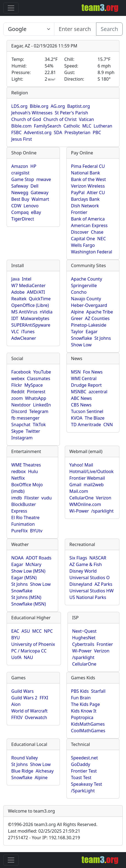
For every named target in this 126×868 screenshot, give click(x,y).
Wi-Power (79, 511)
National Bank (86, 173)
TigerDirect (23, 219)
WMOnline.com (85, 504)
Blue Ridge (22, 771)
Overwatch (36, 717)
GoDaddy (81, 764)
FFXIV (17, 717)
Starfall (98, 691)
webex (18, 378)
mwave (44, 179)
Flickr (17, 385)
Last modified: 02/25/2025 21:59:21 (44, 831)
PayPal (78, 193)
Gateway (40, 193)
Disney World (83, 571)
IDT (15, 318)
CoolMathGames (88, 731)
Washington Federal (92, 252)
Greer (77, 318)
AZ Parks (103, 584)
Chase (97, 232)
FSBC (16, 132)
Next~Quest (84, 631)
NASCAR (98, 558)
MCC (37, 631)
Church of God (26, 119)
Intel (27, 279)
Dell (34, 186)
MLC (87, 126)
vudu (47, 498)
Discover (80, 232)
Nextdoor (21, 405)
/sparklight (102, 511)
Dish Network (85, 206)
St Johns (103, 338)
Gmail (75, 485)
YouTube (42, 372)
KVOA (77, 418)
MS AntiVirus (24, 312)
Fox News (93, 372)
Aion (16, 704)
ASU (26, 631)
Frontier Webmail (87, 478)
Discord (19, 411)
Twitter (33, 431)
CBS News (81, 405)
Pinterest (36, 392)
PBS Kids (80, 691)
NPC (48, 631)
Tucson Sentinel (87, 411)
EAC (15, 631)
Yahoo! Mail (81, 465)
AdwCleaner (24, 338)
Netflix (18, 478)
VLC (15, 332)
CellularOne (82, 498)
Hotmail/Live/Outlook (92, 471)
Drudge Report (86, 385)
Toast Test (81, 777)
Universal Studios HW (92, 591)
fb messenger (25, 418)
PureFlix (19, 531)
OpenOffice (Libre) (30, 305)
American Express (89, 225)
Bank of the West (89, 179)
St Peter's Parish (71, 113)
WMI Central (84, 378)
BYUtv (36, 531)
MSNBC (79, 392)
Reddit (18, 392)
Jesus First (22, 139)
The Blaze (95, 418)
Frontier (79, 212)
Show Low (81, 345)
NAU (28, 657)
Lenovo (31, 206)
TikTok (39, 425)
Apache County (87, 279)
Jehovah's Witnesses (32, 113)
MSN (76, 372)
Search (109, 29)
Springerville (84, 285)
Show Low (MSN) (28, 571)
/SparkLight (83, 791)
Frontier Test (84, 771)
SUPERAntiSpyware (31, 325)
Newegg (20, 193)
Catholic (72, 126)
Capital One (83, 239)
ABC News (82, 398)
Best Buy (20, 199)
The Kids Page (86, 704)
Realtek (19, 299)
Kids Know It (84, 711)
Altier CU (96, 193)
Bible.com (21, 126)
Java (15, 279)
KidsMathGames (88, 724)
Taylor (77, 332)
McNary (33, 564)
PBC (97, 132)
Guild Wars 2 (24, 698)
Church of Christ (60, 119)
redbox (19, 471)
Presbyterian (78, 132)
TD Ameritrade (86, 425)
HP (33, 166)
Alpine (78, 312)
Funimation (23, 524)
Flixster (32, 498)
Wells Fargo (83, 245)
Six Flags (78, 558)
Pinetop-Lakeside (89, 325)
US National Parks (88, 597)
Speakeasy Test (87, 784)
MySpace (34, 385)
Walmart (40, 199)
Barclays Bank (85, 199)
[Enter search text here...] (29, 29)
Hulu (33, 471)
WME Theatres (26, 465)
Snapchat (21, 425)
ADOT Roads (39, 558)
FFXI (44, 698)
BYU (16, 638)
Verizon (103, 498)
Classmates (39, 378)
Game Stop (23, 179)
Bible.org (39, 106)
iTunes (28, 332)
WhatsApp (36, 398)
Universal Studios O (90, 578)
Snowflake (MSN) (29, 604)
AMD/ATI (36, 292)
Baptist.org (79, 106)
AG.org (58, 106)
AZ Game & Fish (86, 564)
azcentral (98, 392)
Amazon (20, 166)
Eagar (92, 332)
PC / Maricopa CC (29, 651)
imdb (17, 498)
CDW (16, 206)
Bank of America (88, 219)
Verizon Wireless (88, 186)
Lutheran (103, 126)
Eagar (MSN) (24, 578)
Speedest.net (85, 758)
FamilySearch (47, 126)
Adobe (18, 292)
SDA (58, 132)
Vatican (87, 119)
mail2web (94, 485)
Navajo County (86, 299)
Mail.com (79, 491)
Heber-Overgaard (89, 305)
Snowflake (82, 338)
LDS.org (19, 106)
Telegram (39, 411)
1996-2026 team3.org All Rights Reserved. (53, 824)
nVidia (46, 312)
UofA (16, 657)
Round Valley (25, 758)
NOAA (17, 558)
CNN (108, 425)
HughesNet (84, 638)
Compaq (20, 212)
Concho (79, 292)
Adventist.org (38, 132)
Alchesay (45, 771)
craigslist (20, 173)
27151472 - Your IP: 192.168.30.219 (44, 838)
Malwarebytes (35, 318)
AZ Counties (97, 318)
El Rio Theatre (25, 518)
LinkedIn (42, 405)
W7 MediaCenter (28, 285)
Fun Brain (81, 698)
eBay (36, 212)
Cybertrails (83, 644)
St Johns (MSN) (26, 597)
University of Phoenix (33, 644)
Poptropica (82, 717)
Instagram (22, 438)
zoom (17, 398)
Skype (17, 431)
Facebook (21, 372)
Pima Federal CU (88, 166)
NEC (101, 239)
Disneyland (81, 584)
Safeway (20, 186)
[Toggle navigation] (11, 8)
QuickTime (40, 299)
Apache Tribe (100, 312)
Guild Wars (23, 691)
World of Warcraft (29, 711)
